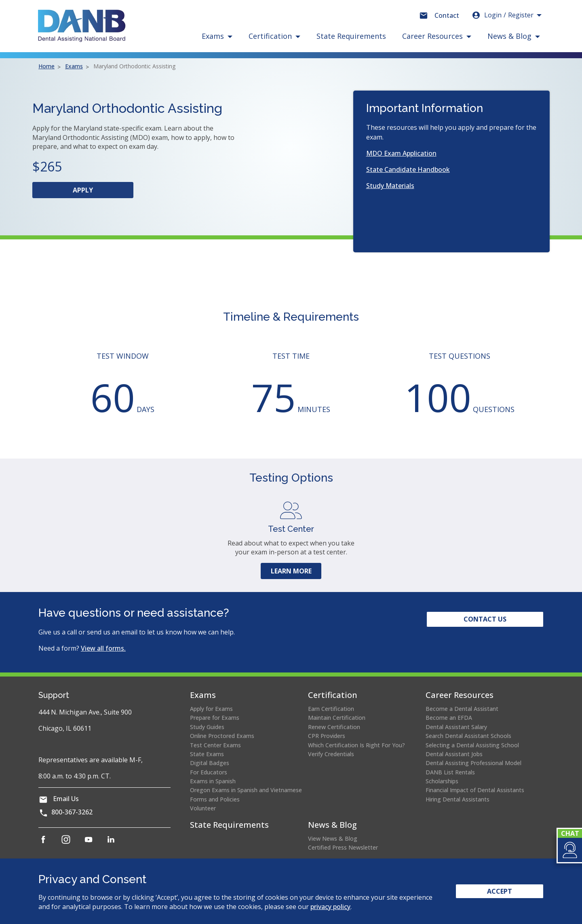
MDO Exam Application (401, 153)
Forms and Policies (215, 799)
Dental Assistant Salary (456, 727)
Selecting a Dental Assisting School (472, 745)
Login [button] (502, 15)
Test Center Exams (215, 745)
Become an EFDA (449, 718)
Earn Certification (331, 709)
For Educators (209, 772)
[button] (569, 850)
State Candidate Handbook (408, 169)
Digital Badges (210, 763)
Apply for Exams (211, 709)
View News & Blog (333, 838)
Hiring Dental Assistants (458, 799)
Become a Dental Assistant (462, 709)
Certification (333, 695)
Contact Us (485, 619)
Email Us (66, 799)
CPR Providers (327, 736)
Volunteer (203, 808)
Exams (74, 66)
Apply (98, 192)
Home (46, 66)
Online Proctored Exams (222, 736)
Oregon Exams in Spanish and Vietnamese (246, 790)
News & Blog (332, 825)
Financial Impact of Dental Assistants (475, 790)
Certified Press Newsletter (343, 847)
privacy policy (330, 907)
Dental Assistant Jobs (454, 754)
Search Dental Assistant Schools (468, 736)
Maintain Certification (337, 718)
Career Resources (460, 695)
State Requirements (351, 36)
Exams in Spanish (213, 781)
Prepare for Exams (215, 718)
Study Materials (390, 186)
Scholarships (442, 781)
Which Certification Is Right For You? (356, 745)
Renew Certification (334, 727)
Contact (447, 15)
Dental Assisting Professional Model (473, 763)
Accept (500, 891)
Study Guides (207, 727)
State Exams (207, 754)
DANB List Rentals (450, 772)
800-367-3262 (72, 812)
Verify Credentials (331, 754)
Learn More (291, 571)
